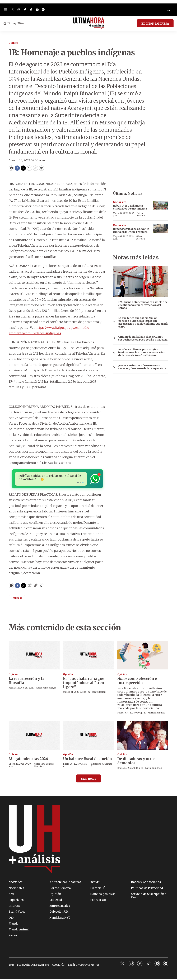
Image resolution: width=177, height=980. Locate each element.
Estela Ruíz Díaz (153, 769)
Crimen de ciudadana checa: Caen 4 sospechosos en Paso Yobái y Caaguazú (143, 338)
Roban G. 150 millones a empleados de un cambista (130, 207)
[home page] (89, 23)
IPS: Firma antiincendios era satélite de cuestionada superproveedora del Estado (143, 305)
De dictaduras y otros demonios (136, 762)
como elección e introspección (137, 681)
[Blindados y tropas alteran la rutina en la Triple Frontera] (161, 228)
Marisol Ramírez (157, 714)
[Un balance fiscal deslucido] (89, 736)
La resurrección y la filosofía (26, 681)
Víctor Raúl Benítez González (44, 766)
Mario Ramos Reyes (46, 689)
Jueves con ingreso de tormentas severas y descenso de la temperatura (142, 367)
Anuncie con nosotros (65, 883)
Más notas (88, 779)
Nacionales (120, 202)
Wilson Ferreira (140, 238)
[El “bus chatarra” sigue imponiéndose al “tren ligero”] (89, 656)
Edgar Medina (141, 214)
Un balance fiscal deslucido (87, 760)
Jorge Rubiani (99, 693)
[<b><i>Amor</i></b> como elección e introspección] (143, 656)
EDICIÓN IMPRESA (155, 24)
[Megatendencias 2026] (34, 736)
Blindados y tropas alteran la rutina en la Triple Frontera (131, 230)
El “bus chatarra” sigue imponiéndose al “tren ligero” (84, 684)
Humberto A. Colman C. (102, 766)
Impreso (17, 599)
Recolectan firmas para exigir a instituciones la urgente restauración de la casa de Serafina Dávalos (142, 352)
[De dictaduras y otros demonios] (143, 736)
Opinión (13, 43)
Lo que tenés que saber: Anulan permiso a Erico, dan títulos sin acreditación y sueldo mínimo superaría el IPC (143, 322)
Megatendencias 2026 (28, 760)
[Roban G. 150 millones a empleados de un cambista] (161, 205)
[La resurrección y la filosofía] (34, 656)
